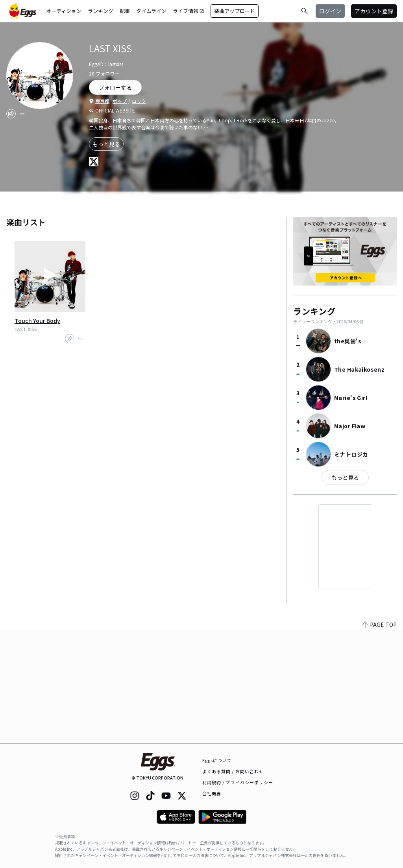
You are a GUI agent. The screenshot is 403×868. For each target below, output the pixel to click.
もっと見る (106, 144)
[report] (22, 114)
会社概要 (212, 793)
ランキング (101, 11)
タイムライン (151, 11)
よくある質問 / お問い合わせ (233, 771)
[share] (11, 114)
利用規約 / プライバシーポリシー (238, 782)
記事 (125, 11)
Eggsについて (217, 760)
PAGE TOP (379, 739)
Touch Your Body (37, 321)
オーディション (64, 11)
